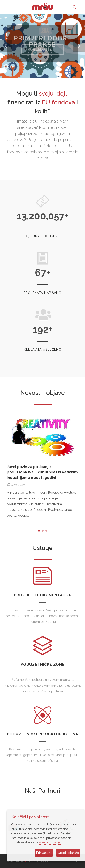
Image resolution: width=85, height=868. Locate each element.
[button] (6, 46)
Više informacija (50, 842)
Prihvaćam (44, 853)
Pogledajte (42, 49)
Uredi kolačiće (68, 853)
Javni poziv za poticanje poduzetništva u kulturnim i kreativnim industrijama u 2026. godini (42, 472)
